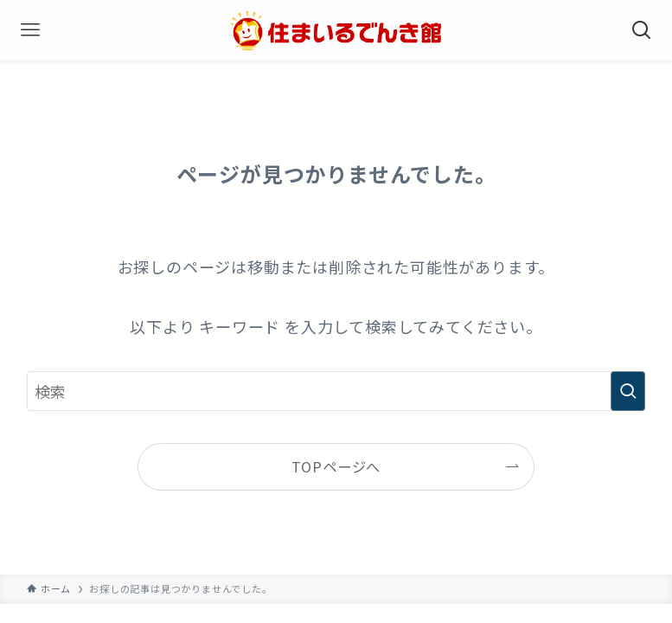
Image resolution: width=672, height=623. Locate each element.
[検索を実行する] (628, 391)
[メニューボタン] (30, 30)
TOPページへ (336, 466)
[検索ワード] (336, 391)
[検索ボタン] (642, 30)
